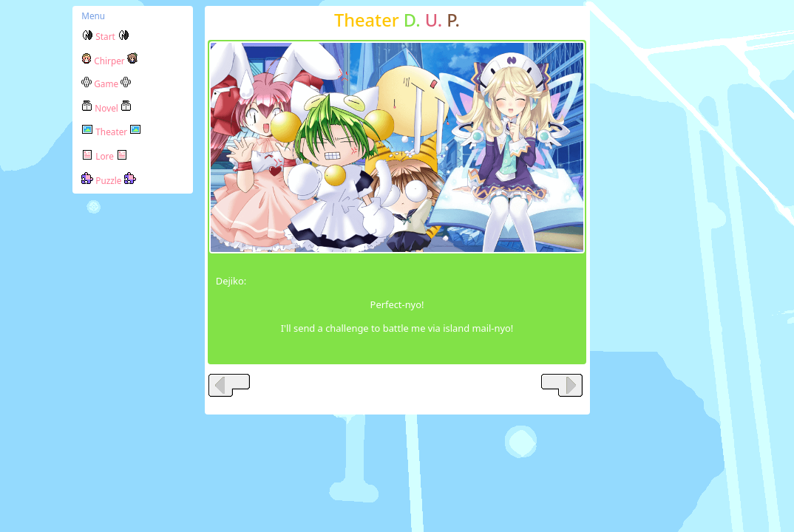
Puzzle (108, 180)
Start (105, 36)
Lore (105, 156)
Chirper (109, 61)
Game (106, 83)
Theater (111, 132)
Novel (106, 108)
